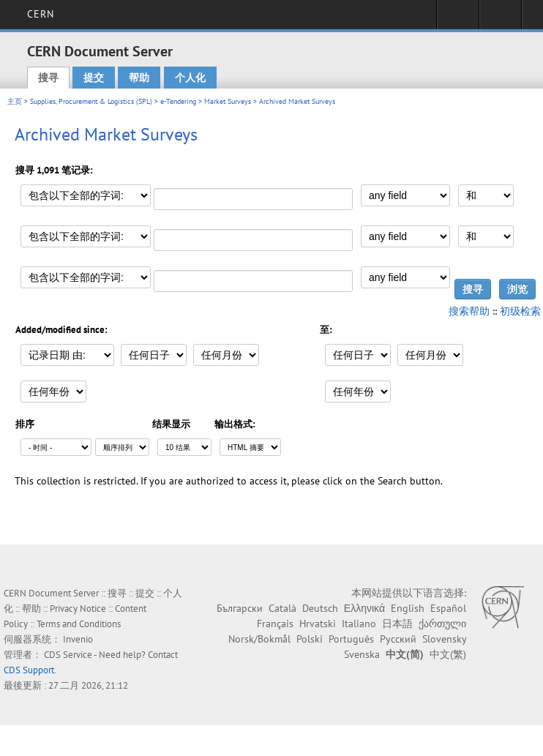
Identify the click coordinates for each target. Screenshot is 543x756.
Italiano (359, 624)
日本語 (397, 624)
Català (282, 608)
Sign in (458, 19)
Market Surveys (228, 101)
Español (448, 608)
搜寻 (48, 78)
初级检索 (520, 311)
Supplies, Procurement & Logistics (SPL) (91, 101)
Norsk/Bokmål (259, 639)
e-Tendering (178, 101)
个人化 (190, 78)
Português (351, 639)
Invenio (78, 639)
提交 (94, 78)
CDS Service (68, 655)
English (408, 608)
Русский (398, 639)
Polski (310, 639)
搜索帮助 (469, 311)
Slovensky (444, 639)
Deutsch (320, 608)
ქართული (442, 624)
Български (240, 608)
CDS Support (29, 670)
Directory (500, 19)
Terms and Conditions (79, 624)
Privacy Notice (78, 609)
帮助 (139, 78)
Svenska (362, 654)
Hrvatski (318, 624)
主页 (15, 101)
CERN (41, 14)
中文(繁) (448, 654)
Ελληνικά (364, 608)
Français (275, 624)
